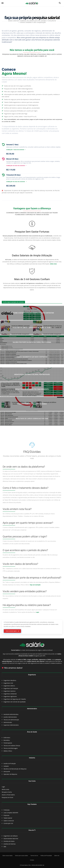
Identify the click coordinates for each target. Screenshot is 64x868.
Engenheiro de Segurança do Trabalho (15, 699)
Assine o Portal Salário (8, 795)
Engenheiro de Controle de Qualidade (15, 702)
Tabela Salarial (8, 818)
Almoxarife (7, 772)
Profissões (7, 810)
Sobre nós (57, 856)
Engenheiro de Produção (11, 688)
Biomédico (7, 740)
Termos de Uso (34, 856)
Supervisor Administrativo (11, 725)
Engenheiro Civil (8, 683)
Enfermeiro (7, 738)
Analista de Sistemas (10, 844)
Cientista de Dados (9, 841)
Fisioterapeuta (8, 743)
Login (3, 787)
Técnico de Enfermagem (11, 748)
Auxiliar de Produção (10, 763)
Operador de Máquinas (10, 774)
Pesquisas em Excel (7, 797)
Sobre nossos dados (8, 856)
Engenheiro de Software (11, 836)
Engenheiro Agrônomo (10, 696)
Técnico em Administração (11, 720)
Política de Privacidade (46, 856)
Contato (32, 860)
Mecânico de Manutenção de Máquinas (15, 769)
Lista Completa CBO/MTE (11, 813)
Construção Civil (8, 823)
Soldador (6, 766)
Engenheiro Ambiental (10, 694)
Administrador (8, 722)
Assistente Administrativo (11, 714)
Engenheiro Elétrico (9, 686)
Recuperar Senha (7, 792)
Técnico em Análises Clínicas (12, 746)
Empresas (6, 815)
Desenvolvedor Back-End (11, 839)
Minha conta (5, 789)
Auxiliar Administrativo (10, 717)
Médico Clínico (8, 751)
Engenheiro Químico (10, 691)
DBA (5, 847)
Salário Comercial (9, 821)
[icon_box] (31, 147)
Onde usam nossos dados (21, 856)
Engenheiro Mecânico (10, 680)
